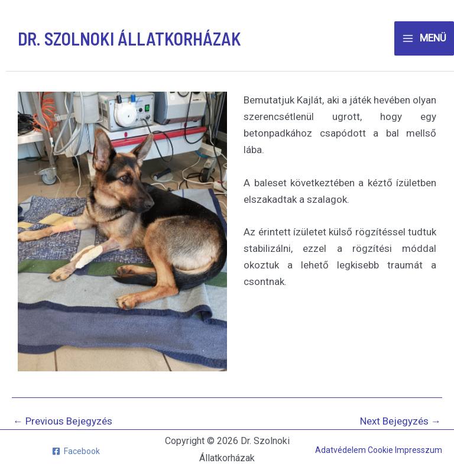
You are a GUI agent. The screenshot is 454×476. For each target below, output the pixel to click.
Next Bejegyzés (401, 421)
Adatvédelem (341, 450)
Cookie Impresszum (405, 450)
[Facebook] (76, 451)
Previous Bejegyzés (63, 421)
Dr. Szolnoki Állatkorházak (129, 38)
